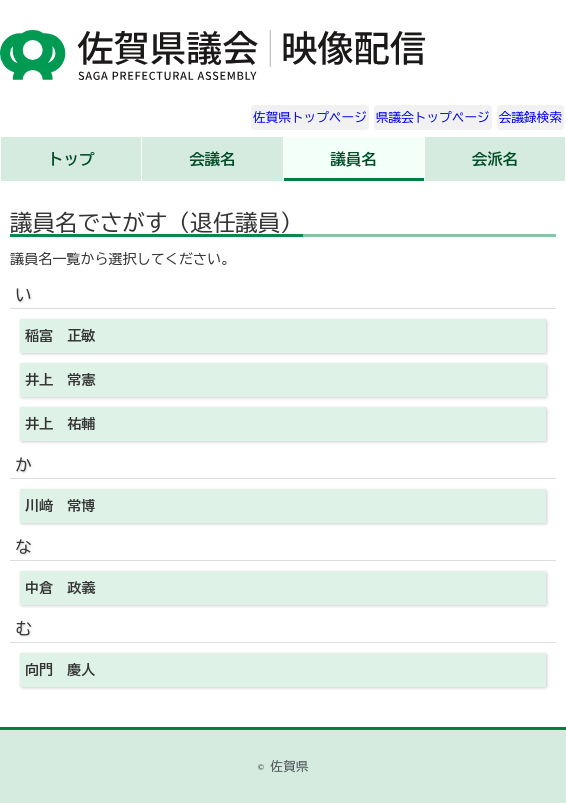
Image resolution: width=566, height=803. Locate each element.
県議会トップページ (433, 117)
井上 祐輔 (60, 424)
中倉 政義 (60, 588)
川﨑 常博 (60, 506)
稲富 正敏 (60, 336)
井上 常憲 (60, 380)
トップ (71, 159)
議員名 (353, 159)
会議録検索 (530, 117)
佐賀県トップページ (310, 117)
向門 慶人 (60, 670)
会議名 (212, 159)
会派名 (495, 159)
